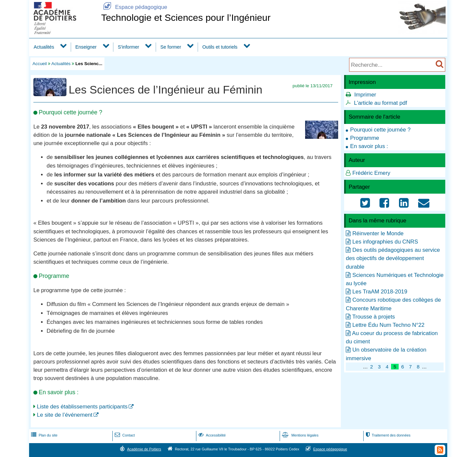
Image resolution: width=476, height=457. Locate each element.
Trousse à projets (374, 317)
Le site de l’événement (65, 415)
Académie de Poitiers (144, 449)
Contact (124, 435)
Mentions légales (299, 435)
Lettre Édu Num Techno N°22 (388, 325)
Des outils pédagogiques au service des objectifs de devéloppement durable (393, 258)
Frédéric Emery (371, 173)
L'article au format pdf (381, 103)
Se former (171, 47)
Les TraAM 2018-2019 (380, 292)
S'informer (128, 47)
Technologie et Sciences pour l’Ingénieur (186, 18)
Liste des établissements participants (82, 407)
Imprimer (365, 95)
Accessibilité (211, 435)
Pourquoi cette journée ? (380, 130)
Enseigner (86, 47)
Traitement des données (387, 435)
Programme (365, 138)
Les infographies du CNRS (385, 242)
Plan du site (44, 435)
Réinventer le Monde (378, 233)
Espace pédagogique (134, 7)
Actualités (44, 47)
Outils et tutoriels (220, 47)
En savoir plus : (369, 146)
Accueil (40, 64)
